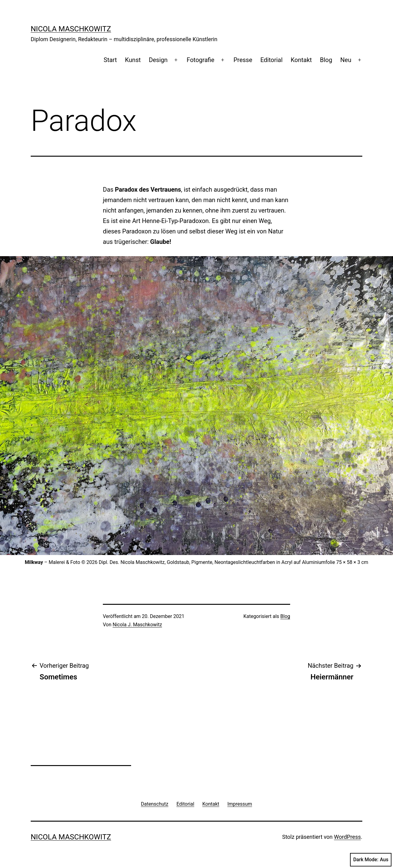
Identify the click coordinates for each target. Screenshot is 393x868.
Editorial (271, 60)
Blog (326, 60)
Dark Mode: (371, 860)
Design (158, 60)
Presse (243, 60)
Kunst (133, 60)
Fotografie (200, 60)
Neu (346, 60)
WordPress (347, 837)
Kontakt (301, 60)
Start (110, 60)
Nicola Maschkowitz (71, 29)
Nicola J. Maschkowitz (137, 625)
